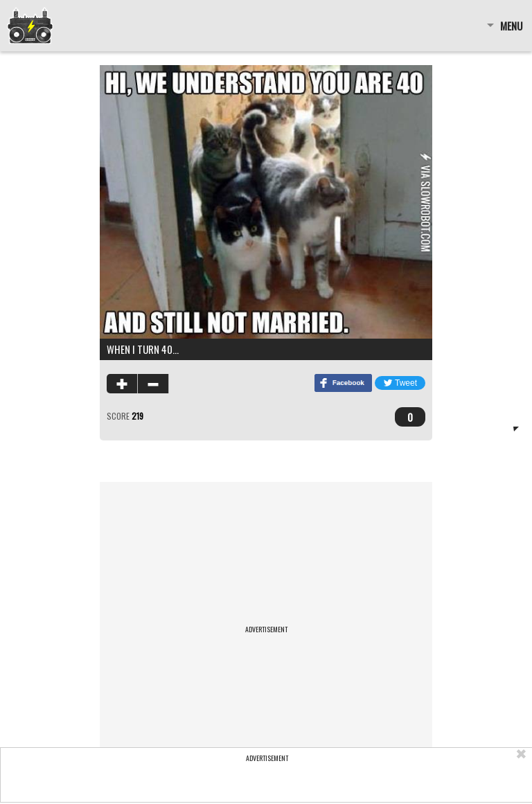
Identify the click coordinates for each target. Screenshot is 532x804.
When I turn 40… (143, 349)
